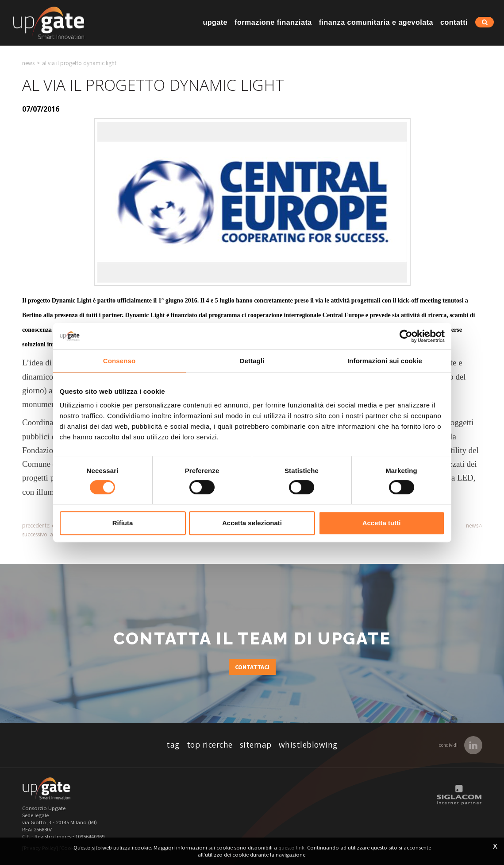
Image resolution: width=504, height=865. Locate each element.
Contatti (454, 22)
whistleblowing (308, 745)
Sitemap (256, 745)
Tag (173, 745)
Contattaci (252, 667)
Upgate (215, 22)
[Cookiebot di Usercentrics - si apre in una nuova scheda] (406, 336)
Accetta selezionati (252, 523)
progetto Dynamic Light (60, 301)
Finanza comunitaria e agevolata (376, 22)
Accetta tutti (382, 523)
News (28, 63)
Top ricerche (210, 745)
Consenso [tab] (119, 361)
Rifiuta (123, 523)
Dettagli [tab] (252, 361)
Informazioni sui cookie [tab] (385, 361)
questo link (291, 848)
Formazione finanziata (273, 22)
